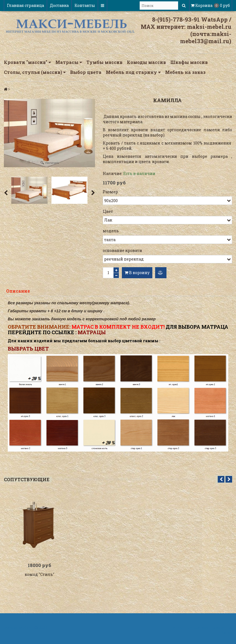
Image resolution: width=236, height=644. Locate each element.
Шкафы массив (189, 62)
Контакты (85, 5)
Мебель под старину (133, 72)
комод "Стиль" (39, 575)
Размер (110, 192)
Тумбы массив (104, 62)
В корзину (137, 273)
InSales (225, 634)
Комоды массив (146, 62)
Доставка (59, 5)
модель (111, 231)
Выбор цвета (86, 72)
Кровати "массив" (27, 62)
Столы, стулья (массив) (35, 72)
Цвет (108, 211)
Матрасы (69, 62)
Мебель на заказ (185, 72)
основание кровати (122, 250)
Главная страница (25, 5)
